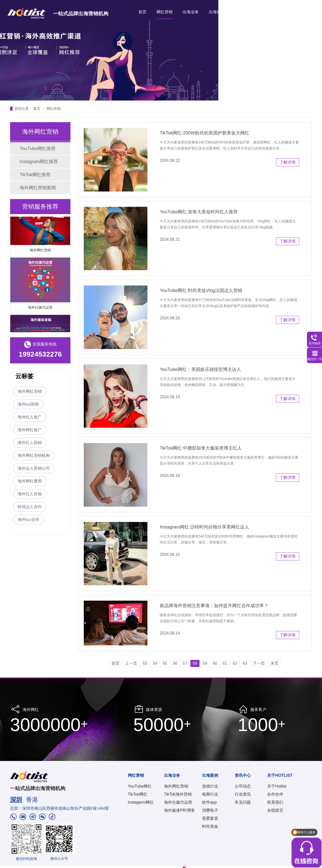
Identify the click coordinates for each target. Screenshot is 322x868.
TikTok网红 (138, 794)
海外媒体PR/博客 (179, 810)
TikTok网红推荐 (35, 175)
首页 (142, 12)
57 (185, 663)
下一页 (259, 663)
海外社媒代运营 (40, 308)
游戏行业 (210, 786)
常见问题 (243, 802)
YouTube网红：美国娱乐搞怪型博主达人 (200, 369)
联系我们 (275, 802)
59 (205, 663)
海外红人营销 (30, 443)
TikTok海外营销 (178, 794)
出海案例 (217, 12)
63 (245, 663)
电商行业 (210, 794)
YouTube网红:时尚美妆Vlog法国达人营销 (201, 291)
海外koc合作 (29, 520)
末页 (274, 663)
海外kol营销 (28, 404)
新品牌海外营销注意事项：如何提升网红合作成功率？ (214, 606)
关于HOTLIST (274, 12)
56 (175, 663)
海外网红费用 (30, 481)
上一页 (131, 663)
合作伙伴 (275, 794)
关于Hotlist (277, 786)
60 (215, 663)
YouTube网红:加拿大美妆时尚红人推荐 (199, 212)
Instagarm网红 (141, 802)
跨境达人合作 (30, 507)
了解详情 (288, 162)
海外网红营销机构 (34, 455)
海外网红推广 (30, 430)
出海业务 (191, 12)
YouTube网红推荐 (38, 149)
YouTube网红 (140, 786)
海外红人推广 (30, 417)
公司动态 (243, 786)
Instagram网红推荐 (39, 162)
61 (225, 663)
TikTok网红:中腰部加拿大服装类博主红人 (201, 448)
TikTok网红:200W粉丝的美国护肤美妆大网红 (204, 133)
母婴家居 (210, 818)
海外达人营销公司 (34, 468)
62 (235, 663)
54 (155, 663)
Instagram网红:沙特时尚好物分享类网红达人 (204, 527)
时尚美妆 (210, 826)
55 (165, 663)
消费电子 (210, 810)
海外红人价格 (30, 494)
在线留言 (275, 810)
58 (195, 663)
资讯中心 (243, 12)
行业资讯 (243, 794)
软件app (209, 802)
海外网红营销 (40, 251)
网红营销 (165, 12)
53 (145, 663)
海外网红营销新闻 (38, 188)
